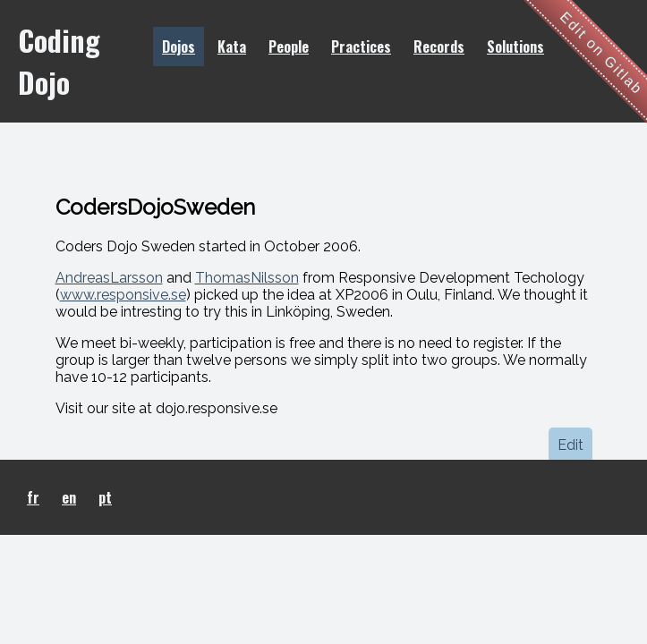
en (69, 497)
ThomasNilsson (247, 278)
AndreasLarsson (109, 278)
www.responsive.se (123, 295)
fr (33, 497)
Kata (232, 47)
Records (439, 47)
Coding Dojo (59, 61)
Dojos (179, 47)
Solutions (515, 47)
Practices (361, 47)
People (289, 47)
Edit (570, 445)
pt (105, 497)
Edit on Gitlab (602, 53)
